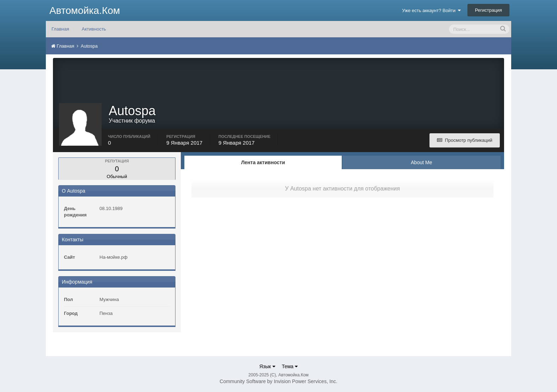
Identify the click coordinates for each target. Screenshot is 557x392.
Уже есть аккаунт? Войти (432, 10)
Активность (94, 29)
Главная (60, 29)
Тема (290, 366)
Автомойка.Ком (85, 10)
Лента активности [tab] (263, 162)
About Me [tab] (422, 162)
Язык (267, 366)
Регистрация (488, 10)
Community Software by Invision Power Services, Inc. (278, 381)
